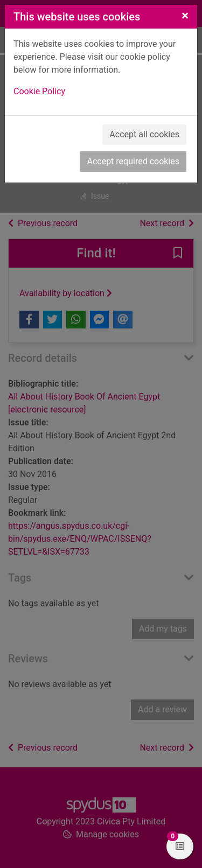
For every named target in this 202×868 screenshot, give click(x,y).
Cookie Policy (39, 91)
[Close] (185, 16)
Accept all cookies (144, 134)
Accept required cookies (133, 161)
